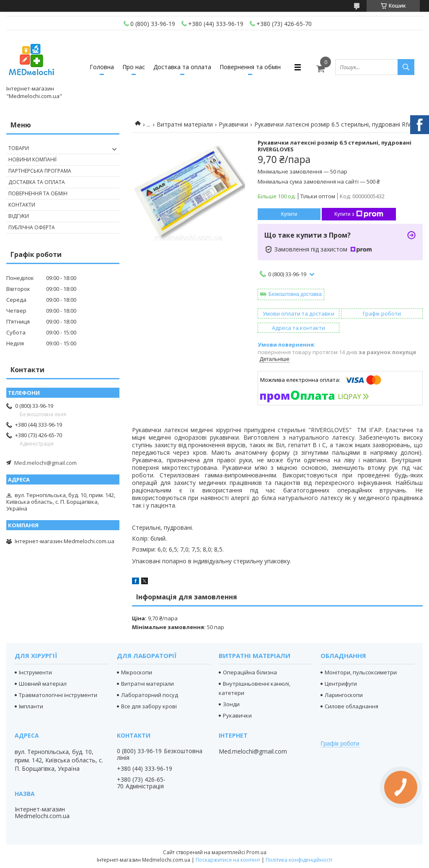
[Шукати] (406, 67)
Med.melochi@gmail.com (45, 463)
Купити (289, 214)
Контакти (22, 205)
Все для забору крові (149, 706)
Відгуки (19, 216)
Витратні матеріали (185, 124)
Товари (19, 148)
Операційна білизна (250, 672)
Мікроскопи (137, 672)
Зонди (231, 704)
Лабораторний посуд (150, 695)
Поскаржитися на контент (228, 860)
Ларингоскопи (344, 695)
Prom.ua (256, 852)
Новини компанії (32, 159)
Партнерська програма (40, 171)
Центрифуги (341, 684)
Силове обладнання (351, 706)
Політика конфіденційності (299, 860)
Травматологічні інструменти (58, 695)
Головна (102, 67)
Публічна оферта (32, 227)
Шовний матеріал (43, 684)
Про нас (134, 67)
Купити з (359, 214)
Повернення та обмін (250, 67)
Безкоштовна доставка (295, 294)
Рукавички (233, 124)
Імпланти (31, 706)
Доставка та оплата (182, 67)
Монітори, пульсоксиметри (361, 672)
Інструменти (35, 672)
